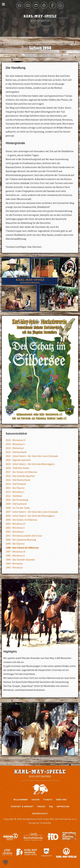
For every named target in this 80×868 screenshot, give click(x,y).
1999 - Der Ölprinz (15, 544)
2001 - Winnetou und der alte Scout (24, 536)
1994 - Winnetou (14, 564)
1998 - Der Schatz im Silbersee (22, 548)
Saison (35, 800)
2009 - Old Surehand (16, 504)
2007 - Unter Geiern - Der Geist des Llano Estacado (32, 512)
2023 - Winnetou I (15, 448)
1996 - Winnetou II (15, 556)
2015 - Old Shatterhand (18, 480)
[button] (6, 862)
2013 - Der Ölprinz (15, 488)
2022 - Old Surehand (16, 452)
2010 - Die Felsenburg (17, 500)
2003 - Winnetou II (15, 528)
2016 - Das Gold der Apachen (20, 476)
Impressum (63, 807)
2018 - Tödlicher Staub (17, 468)
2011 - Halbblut (14, 496)
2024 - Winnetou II (15, 444)
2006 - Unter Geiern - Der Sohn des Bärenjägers (30, 516)
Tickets (48, 800)
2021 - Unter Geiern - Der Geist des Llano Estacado (32, 456)
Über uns (61, 800)
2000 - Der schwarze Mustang (21, 540)
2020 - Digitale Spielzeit (18, 460)
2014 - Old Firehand (16, 484)
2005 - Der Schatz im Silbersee (21, 520)
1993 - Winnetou (14, 567)
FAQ (51, 807)
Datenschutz (40, 814)
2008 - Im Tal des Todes (18, 508)
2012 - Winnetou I (15, 492)
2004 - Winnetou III (16, 524)
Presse (41, 807)
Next (74, 729)
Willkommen (21, 800)
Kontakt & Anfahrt (22, 807)
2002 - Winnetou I (15, 532)
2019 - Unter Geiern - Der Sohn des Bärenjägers (30, 464)
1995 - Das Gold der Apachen (20, 560)
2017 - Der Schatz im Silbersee (21, 472)
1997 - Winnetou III (16, 552)
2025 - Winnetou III (16, 440)
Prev (6, 729)
